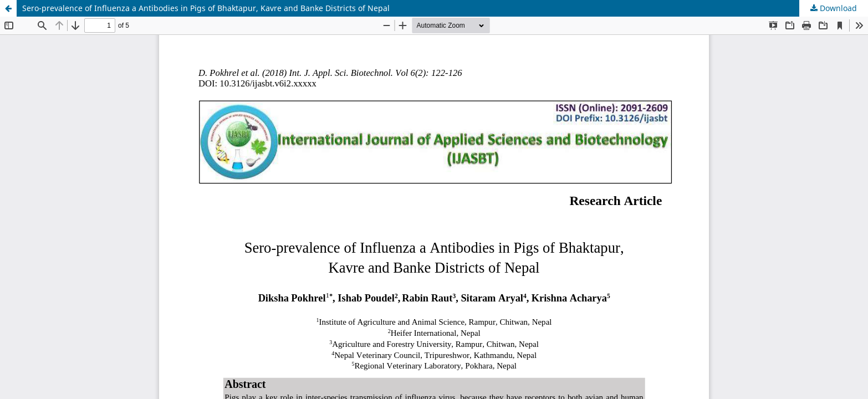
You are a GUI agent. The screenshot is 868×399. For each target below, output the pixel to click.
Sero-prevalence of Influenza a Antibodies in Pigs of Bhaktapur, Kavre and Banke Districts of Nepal (206, 8)
